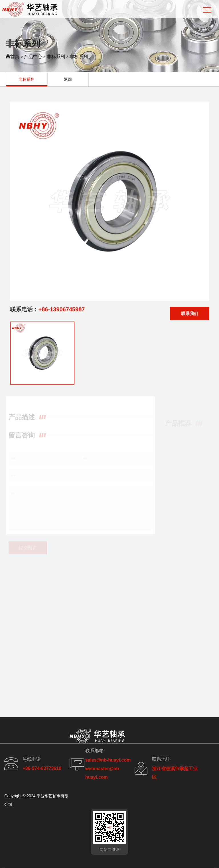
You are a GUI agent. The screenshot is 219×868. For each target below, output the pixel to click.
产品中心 (33, 57)
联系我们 (190, 315)
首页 (15, 57)
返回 (68, 79)
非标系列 (56, 57)
